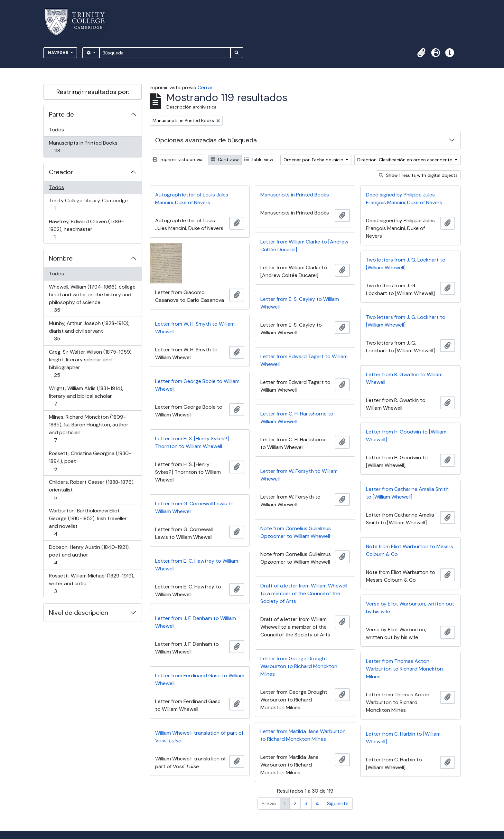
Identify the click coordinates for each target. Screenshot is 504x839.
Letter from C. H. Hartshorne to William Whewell (297, 418)
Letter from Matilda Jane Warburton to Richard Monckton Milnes (303, 735)
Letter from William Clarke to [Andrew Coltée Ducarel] (304, 246)
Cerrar (205, 87)
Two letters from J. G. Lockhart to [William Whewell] (406, 264)
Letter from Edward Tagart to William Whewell (304, 360)
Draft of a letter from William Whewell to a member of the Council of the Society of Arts (304, 593)
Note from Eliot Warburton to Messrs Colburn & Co (410, 550)
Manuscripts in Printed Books (83, 147)
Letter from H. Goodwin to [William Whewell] (406, 436)
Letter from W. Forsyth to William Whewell (299, 475)
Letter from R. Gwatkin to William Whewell (404, 378)
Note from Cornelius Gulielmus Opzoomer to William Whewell (296, 532)
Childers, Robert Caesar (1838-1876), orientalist (92, 490)
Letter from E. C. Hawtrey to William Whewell (197, 565)
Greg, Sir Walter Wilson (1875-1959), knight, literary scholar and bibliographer (91, 363)
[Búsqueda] (165, 53)
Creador (61, 172)
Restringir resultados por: (93, 92)
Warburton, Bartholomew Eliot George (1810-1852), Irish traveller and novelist (88, 522)
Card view (225, 159)
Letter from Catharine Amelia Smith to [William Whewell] (407, 493)
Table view (259, 159)
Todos (56, 130)
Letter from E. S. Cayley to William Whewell (300, 303)
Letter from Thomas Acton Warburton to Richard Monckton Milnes (404, 669)
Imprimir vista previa (177, 159)
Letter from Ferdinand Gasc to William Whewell (200, 679)
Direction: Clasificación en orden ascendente (405, 160)
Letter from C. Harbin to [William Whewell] (403, 738)
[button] (421, 53)
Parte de (61, 114)
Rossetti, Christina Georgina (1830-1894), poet (90, 461)
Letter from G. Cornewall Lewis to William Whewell (194, 507)
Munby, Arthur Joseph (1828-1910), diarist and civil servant (89, 331)
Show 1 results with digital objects (418, 175)
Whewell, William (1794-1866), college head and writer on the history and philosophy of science (92, 298)
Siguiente (338, 803)
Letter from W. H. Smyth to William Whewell (195, 328)
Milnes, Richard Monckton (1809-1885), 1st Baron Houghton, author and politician (89, 429)
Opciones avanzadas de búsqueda (206, 140)
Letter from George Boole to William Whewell (197, 385)
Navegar (59, 53)
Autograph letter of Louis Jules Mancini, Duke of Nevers (192, 199)
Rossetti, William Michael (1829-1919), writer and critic (91, 583)
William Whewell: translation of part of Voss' (199, 737)
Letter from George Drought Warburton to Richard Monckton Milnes (299, 666)
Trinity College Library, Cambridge (88, 204)
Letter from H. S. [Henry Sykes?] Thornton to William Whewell (192, 442)
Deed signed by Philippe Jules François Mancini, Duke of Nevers (404, 199)
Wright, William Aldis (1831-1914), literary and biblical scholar (86, 396)
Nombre (61, 258)
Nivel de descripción (79, 613)
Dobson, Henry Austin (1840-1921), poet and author (89, 555)
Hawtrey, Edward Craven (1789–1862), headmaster (86, 229)
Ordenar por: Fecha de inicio (314, 160)
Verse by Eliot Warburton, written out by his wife (410, 608)
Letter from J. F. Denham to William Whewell (196, 622)
